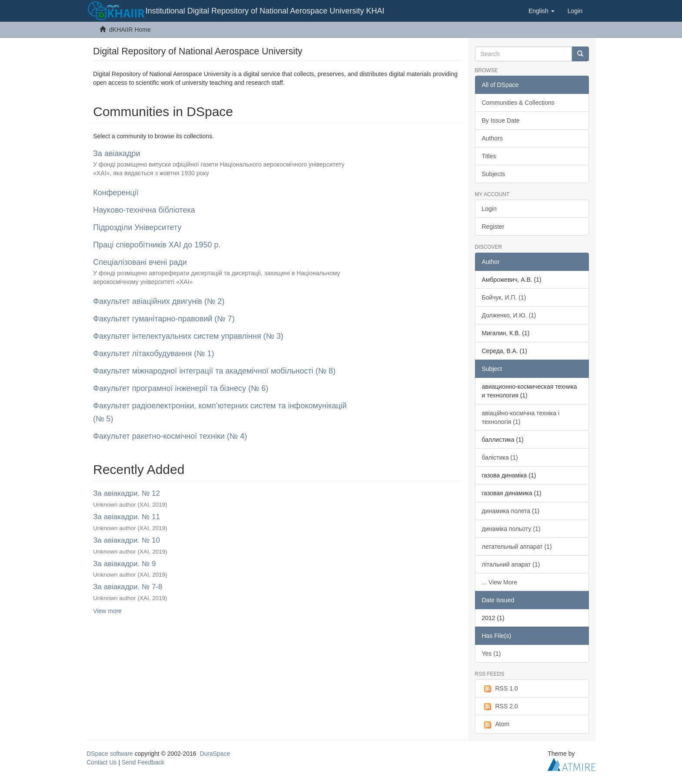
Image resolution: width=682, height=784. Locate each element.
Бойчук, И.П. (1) (504, 297)
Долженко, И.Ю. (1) (509, 315)
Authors (492, 138)
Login (489, 209)
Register (493, 227)
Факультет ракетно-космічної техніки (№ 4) (170, 436)
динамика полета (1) (511, 511)
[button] (542, 11)
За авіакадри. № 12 (127, 493)
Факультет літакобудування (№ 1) (154, 354)
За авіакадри (117, 153)
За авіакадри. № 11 (127, 517)
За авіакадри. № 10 (127, 540)
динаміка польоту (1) (511, 529)
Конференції (116, 193)
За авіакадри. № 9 (124, 564)
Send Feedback (143, 762)
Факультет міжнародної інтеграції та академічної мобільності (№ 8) (214, 371)
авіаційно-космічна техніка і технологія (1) (521, 417)
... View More (500, 582)
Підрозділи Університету (137, 227)
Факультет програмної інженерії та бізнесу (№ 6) (181, 388)
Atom (496, 724)
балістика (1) (500, 457)
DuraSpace (215, 754)
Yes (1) (491, 654)
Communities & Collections (518, 103)
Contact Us (102, 762)
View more (107, 611)
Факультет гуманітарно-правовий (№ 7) (164, 319)
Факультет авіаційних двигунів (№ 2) (159, 301)
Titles (489, 156)
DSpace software (110, 754)
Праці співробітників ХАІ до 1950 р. (157, 245)
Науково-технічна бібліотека (144, 210)
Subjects (494, 174)
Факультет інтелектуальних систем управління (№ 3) (188, 336)
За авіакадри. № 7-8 (128, 587)
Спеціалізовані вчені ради (140, 262)
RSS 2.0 (500, 707)
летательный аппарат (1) (517, 547)
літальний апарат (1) (511, 564)
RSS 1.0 (500, 689)
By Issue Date (501, 120)
